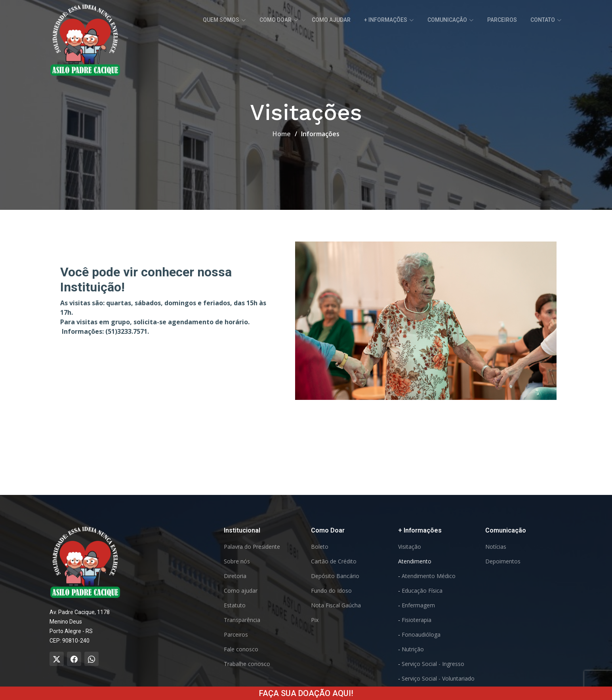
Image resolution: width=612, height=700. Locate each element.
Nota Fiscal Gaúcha (336, 605)
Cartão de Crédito (334, 561)
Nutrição (413, 649)
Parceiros (502, 20)
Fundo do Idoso (331, 591)
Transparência (242, 620)
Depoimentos (503, 561)
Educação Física (422, 591)
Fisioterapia (417, 620)
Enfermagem (418, 605)
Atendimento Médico (429, 576)
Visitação (410, 547)
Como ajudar (331, 20)
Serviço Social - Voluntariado (438, 679)
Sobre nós (237, 561)
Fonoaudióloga (421, 635)
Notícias (496, 547)
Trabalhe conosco (247, 664)
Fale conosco (241, 649)
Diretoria (235, 576)
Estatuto (235, 605)
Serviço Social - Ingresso (433, 664)
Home (282, 134)
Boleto (320, 547)
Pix (315, 620)
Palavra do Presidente (252, 547)
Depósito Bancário (335, 576)
